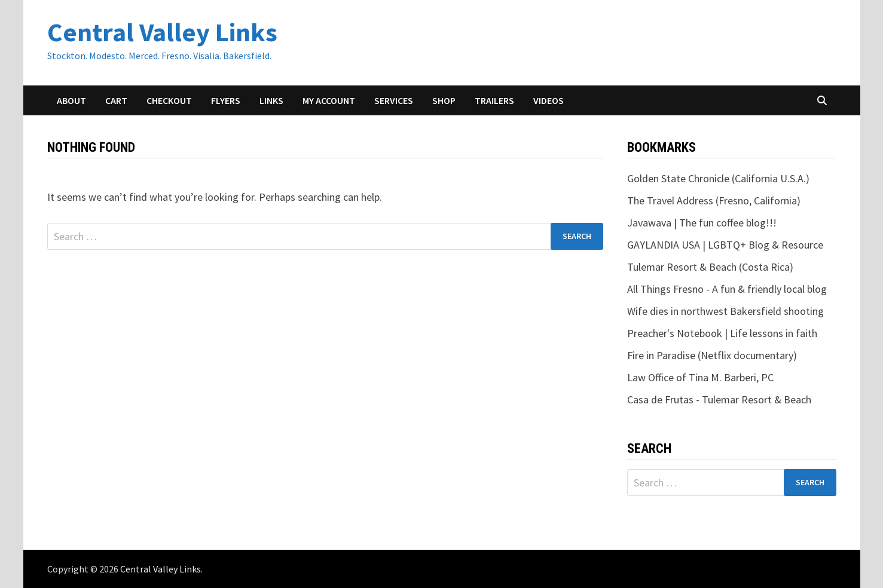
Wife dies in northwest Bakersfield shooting (725, 311)
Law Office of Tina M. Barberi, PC (700, 377)
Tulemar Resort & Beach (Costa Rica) (710, 267)
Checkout (169, 100)
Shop (444, 100)
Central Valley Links (162, 32)
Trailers (494, 100)
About (71, 100)
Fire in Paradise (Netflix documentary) (712, 355)
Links (271, 100)
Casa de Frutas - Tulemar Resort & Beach (719, 399)
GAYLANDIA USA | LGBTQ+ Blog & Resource (725, 245)
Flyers (226, 100)
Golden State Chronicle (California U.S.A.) (718, 178)
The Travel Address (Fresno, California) (714, 200)
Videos (549, 100)
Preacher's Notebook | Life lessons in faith (722, 333)
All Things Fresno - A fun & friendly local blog (727, 289)
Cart (116, 100)
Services (394, 100)
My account (329, 100)
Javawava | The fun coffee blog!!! (702, 223)
